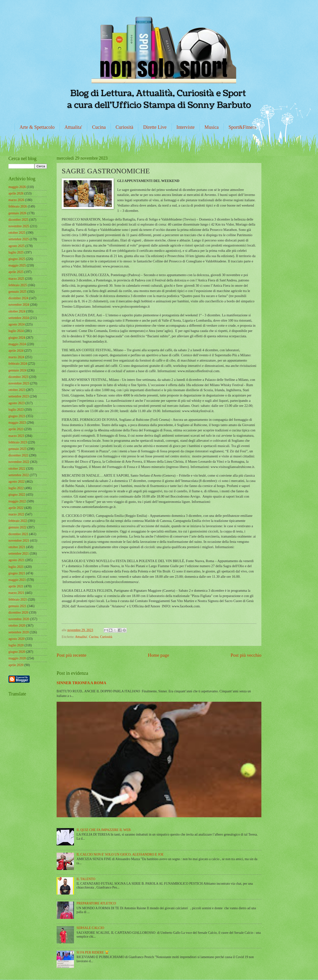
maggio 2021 (17, 580)
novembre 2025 (19, 226)
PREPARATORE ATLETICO (96, 903)
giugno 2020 (17, 652)
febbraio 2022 (18, 521)
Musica (212, 127)
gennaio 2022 (17, 527)
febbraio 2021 (18, 600)
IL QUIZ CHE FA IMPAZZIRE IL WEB (104, 830)
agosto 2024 (17, 324)
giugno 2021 (17, 573)
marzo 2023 (16, 436)
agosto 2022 (17, 482)
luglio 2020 (16, 645)
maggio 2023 (17, 423)
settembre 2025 (19, 239)
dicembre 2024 (18, 298)
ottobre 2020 (17, 626)
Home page (159, 655)
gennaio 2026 (17, 213)
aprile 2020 (16, 665)
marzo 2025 (16, 279)
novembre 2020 (19, 619)
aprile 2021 (16, 586)
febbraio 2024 (18, 364)
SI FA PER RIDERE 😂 (93, 952)
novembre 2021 (19, 541)
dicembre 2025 (18, 220)
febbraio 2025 (18, 285)
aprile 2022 (16, 508)
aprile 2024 (16, 351)
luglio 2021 (16, 567)
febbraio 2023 (18, 442)
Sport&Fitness (243, 127)
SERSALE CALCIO (90, 928)
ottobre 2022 (17, 469)
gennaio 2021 (17, 606)
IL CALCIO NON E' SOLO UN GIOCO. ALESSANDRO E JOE (120, 854)
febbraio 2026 (18, 206)
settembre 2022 (19, 475)
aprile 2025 (16, 272)
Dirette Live (155, 127)
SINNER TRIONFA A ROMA (81, 683)
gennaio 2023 (17, 449)
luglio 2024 (16, 331)
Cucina (99, 127)
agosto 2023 (17, 403)
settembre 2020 (19, 632)
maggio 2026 (17, 187)
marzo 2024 (16, 357)
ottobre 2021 (17, 547)
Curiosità (124, 127)
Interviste (185, 127)
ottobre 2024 (17, 311)
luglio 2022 (16, 488)
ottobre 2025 (17, 233)
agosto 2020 (17, 639)
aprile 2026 (16, 193)
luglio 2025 (16, 252)
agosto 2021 (17, 560)
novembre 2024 (19, 305)
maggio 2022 (17, 501)
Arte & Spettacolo (37, 127)
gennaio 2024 (17, 370)
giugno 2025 (17, 259)
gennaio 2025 (17, 292)
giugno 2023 (17, 416)
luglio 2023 (16, 410)
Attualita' (73, 127)
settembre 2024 (19, 318)
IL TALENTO (86, 879)
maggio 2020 (17, 658)
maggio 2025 (17, 265)
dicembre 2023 (18, 377)
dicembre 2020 (18, 613)
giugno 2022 (17, 495)
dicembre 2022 (18, 455)
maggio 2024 (17, 344)
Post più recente (71, 655)
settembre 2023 (19, 396)
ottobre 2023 (17, 390)
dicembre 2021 (18, 534)
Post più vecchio (246, 655)
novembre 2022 (19, 462)
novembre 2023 (19, 383)
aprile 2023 (16, 429)
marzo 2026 (16, 200)
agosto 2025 (17, 246)
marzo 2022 (16, 514)
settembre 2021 (19, 554)
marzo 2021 (16, 593)
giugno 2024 (17, 338)
